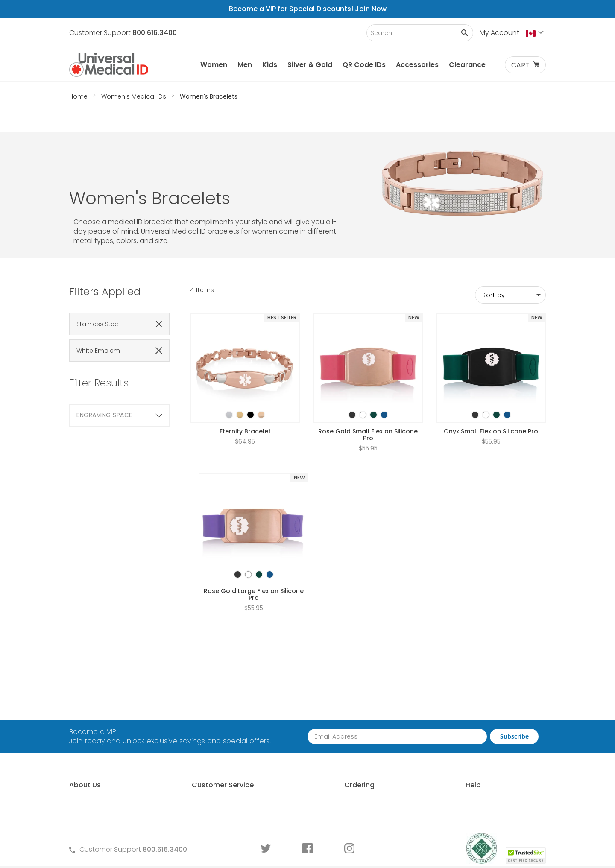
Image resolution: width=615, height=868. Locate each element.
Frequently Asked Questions (231, 722)
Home (79, 96)
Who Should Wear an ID (466, 722)
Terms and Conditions (223, 737)
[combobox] (420, 33)
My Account (499, 33)
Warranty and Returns (222, 751)
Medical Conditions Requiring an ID (485, 780)
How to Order (328, 708)
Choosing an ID (453, 737)
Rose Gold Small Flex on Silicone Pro (368, 386)
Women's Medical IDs (135, 96)
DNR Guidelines (452, 809)
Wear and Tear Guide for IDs (474, 795)
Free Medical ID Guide (463, 708)
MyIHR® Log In (91, 751)
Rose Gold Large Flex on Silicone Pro (254, 546)
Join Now (371, 9)
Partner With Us (331, 722)
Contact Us (205, 708)
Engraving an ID (453, 766)
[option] (229, 366)
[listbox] (245, 359)
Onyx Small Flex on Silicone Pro (491, 383)
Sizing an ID (446, 751)
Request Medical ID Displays (352, 737)
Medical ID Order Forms (224, 766)
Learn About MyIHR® (101, 737)
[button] (536, 33)
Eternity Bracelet (245, 383)
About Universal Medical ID (113, 708)
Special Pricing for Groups (349, 751)
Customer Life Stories (104, 766)
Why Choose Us (95, 722)
